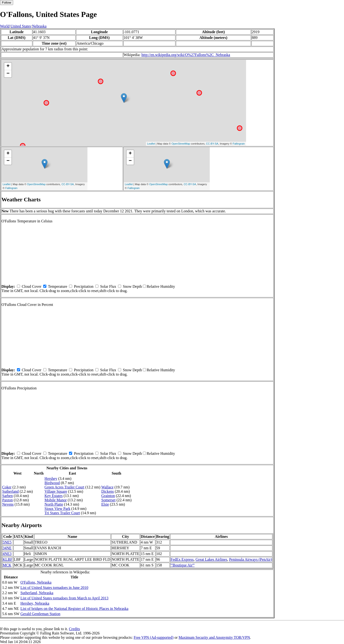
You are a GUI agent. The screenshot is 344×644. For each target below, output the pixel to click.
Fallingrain (239, 144)
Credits (74, 629)
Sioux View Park (57, 509)
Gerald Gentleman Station (40, 614)
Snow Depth (132, 286)
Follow (7, 3)
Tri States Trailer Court (62, 513)
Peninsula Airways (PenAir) (251, 559)
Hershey (51, 479)
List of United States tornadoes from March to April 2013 (64, 598)
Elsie (105, 504)
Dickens (107, 491)
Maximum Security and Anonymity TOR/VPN (214, 637)
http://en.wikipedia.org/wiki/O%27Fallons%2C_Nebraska (186, 55)
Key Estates (54, 496)
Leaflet (151, 144)
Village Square (56, 491)
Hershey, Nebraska (35, 603)
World (5, 26)
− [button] (8, 74)
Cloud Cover (32, 286)
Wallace (107, 487)
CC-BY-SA (212, 144)
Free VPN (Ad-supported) (153, 637)
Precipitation (84, 286)
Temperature (58, 286)
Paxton (7, 500)
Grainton (108, 496)
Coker (7, 487)
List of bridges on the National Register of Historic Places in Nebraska (74, 609)
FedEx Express (182, 559)
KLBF (8, 559)
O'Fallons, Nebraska (36, 582)
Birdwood (52, 483)
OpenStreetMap (181, 144)
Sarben (7, 496)
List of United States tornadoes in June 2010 (54, 588)
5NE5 (7, 542)
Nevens (8, 504)
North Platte (54, 504)
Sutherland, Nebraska (37, 593)
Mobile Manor (56, 500)
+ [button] (8, 66)
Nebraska (39, 26)
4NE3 (7, 554)
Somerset (108, 500)
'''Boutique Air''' (183, 565)
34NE (7, 548)
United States (21, 26)
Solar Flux (108, 286)
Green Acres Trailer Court (64, 487)
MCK (7, 565)
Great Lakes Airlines (211, 559)
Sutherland (10, 491)
